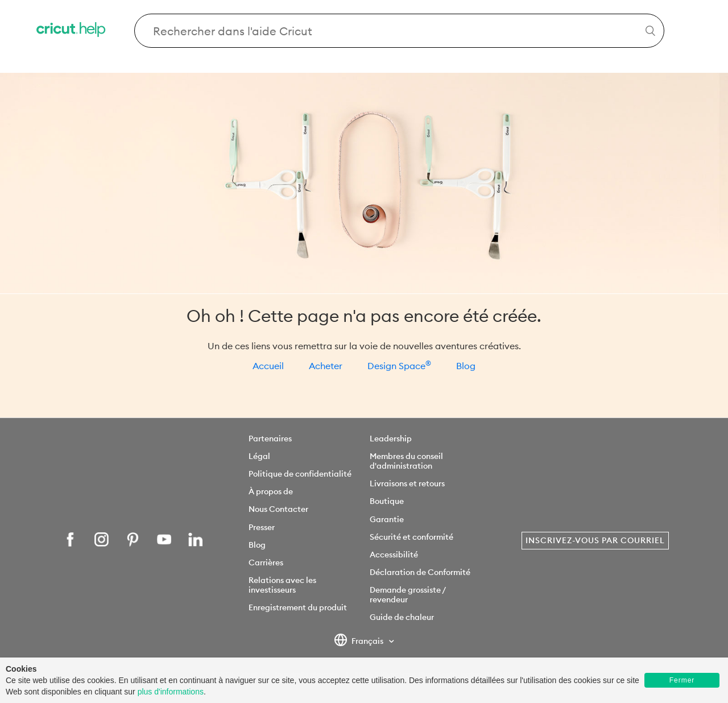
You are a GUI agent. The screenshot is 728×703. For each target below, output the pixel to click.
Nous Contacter (278, 509)
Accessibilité (394, 555)
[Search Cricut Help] (400, 31)
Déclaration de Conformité (420, 572)
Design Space (399, 366)
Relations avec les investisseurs (282, 585)
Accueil (268, 366)
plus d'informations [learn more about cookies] (171, 692)
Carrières (266, 563)
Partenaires (270, 439)
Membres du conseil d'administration (406, 461)
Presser (262, 527)
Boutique (387, 501)
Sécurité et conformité (411, 537)
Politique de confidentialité (300, 474)
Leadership (391, 439)
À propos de (271, 491)
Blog (466, 366)
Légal (259, 456)
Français (360, 642)
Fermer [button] (682, 680)
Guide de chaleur (402, 617)
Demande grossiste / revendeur (408, 595)
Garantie (387, 519)
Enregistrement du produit (298, 607)
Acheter (326, 366)
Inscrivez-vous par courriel (595, 540)
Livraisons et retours (407, 483)
